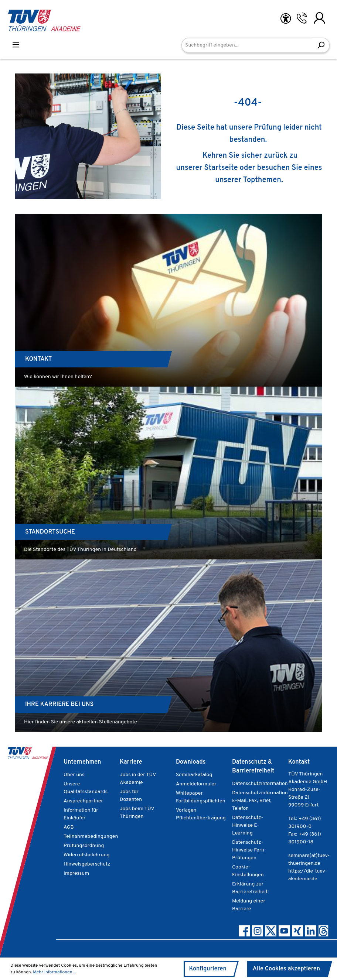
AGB (69, 827)
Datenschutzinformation (259, 784)
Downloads (192, 762)
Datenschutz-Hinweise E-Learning (247, 825)
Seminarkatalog (194, 775)
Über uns (74, 775)
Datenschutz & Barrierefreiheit (253, 766)
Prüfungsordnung (83, 846)
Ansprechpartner (83, 801)
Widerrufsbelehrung (86, 855)
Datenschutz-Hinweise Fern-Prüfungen (249, 850)
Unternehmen (83, 762)
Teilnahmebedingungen (90, 836)
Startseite (230, 168)
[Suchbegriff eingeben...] (247, 45)
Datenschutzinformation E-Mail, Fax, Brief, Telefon (259, 801)
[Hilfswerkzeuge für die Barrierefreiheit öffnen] (286, 18)
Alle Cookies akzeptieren (285, 969)
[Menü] (16, 45)
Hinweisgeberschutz (87, 864)
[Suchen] (321, 45)
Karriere (131, 762)
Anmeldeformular (196, 784)
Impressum (76, 873)
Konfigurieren (205, 969)
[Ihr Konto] (319, 18)
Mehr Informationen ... (55, 972)
